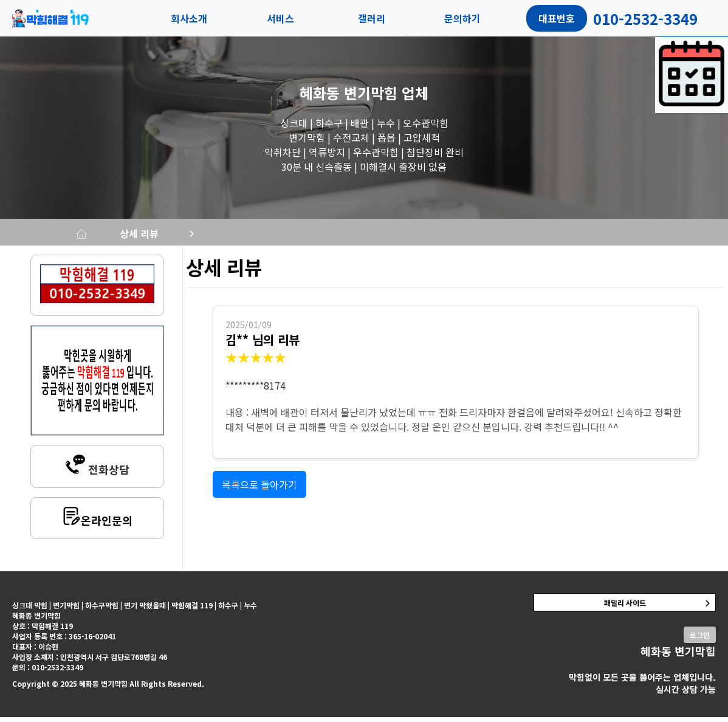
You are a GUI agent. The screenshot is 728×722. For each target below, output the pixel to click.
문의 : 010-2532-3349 (48, 672)
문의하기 (462, 18)
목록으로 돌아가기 (259, 489)
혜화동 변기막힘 (349, 93)
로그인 (700, 640)
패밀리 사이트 (625, 607)
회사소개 (189, 18)
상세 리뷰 (211, 236)
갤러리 (372, 18)
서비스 (280, 18)
